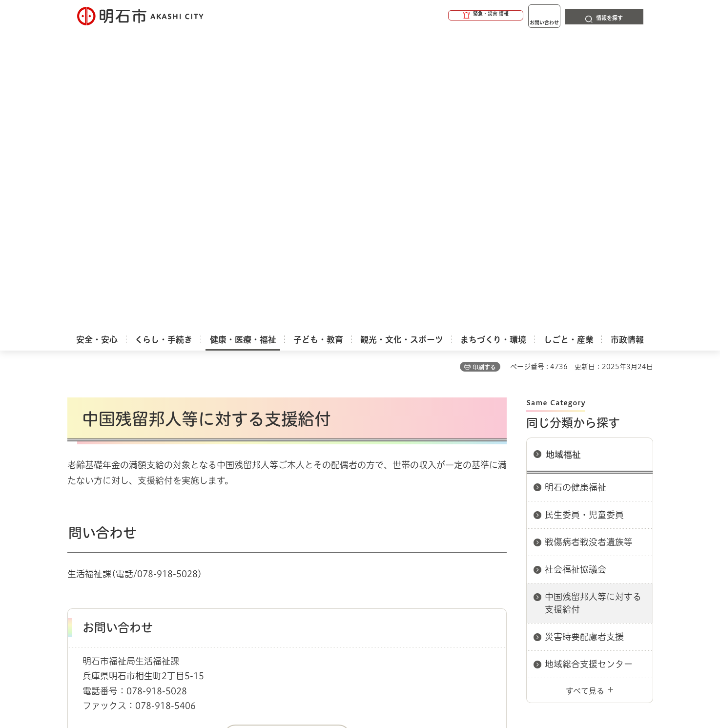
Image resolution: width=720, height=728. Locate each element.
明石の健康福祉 (576, 189)
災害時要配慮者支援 (584, 338)
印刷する (484, 69)
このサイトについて (148, 532)
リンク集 (517, 532)
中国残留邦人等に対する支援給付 (593, 304)
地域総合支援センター (589, 366)
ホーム (77, 497)
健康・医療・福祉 (123, 497)
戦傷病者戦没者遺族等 (589, 244)
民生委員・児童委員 (584, 216)
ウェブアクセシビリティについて (283, 532)
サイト (587, 532)
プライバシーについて (422, 532)
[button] (448, 16)
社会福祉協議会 (576, 271)
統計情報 (390, 679)
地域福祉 (563, 156)
